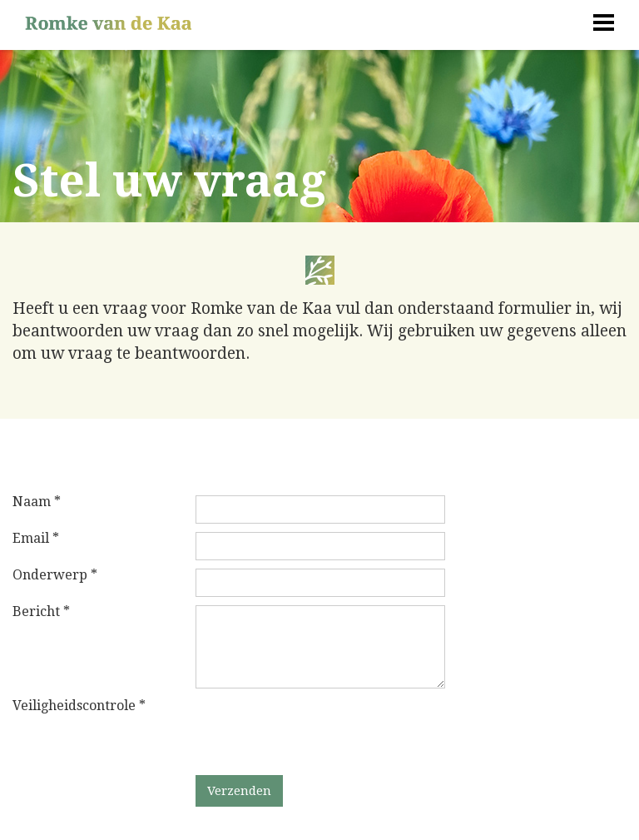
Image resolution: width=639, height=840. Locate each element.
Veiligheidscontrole (79, 706)
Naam (37, 502)
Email (36, 539)
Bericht (41, 612)
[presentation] (322, 732)
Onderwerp (55, 575)
